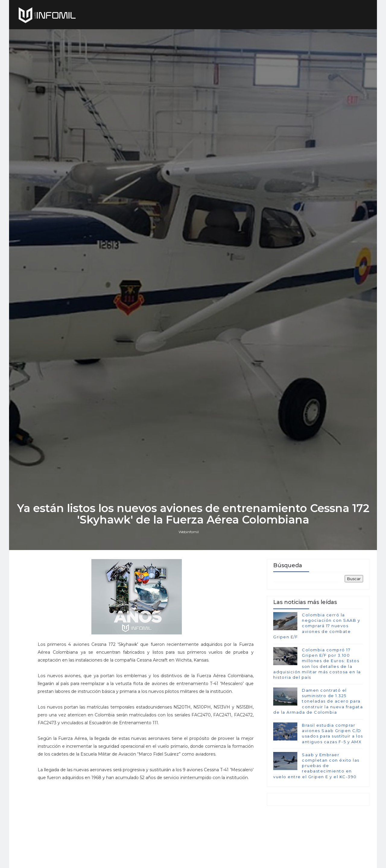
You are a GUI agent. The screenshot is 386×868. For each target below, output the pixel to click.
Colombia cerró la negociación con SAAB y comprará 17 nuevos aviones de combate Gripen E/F (317, 626)
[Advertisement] (146, 824)
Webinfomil (189, 532)
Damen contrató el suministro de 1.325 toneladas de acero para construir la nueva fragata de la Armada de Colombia (318, 701)
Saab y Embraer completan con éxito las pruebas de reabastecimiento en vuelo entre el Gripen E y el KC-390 (316, 766)
